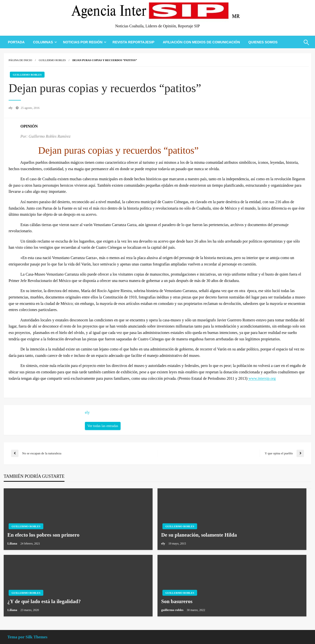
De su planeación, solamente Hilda (199, 535)
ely (11, 108)
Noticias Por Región (83, 42)
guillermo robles (173, 610)
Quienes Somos (263, 42)
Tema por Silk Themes (27, 637)
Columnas (43, 42)
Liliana (13, 543)
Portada (16, 42)
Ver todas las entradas (103, 426)
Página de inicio (20, 60)
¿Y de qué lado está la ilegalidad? (44, 601)
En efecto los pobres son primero (43, 535)
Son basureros (177, 601)
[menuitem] (16, 42)
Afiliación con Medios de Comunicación (201, 42)
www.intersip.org (262, 378)
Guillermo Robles (52, 60)
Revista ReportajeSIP (133, 42)
